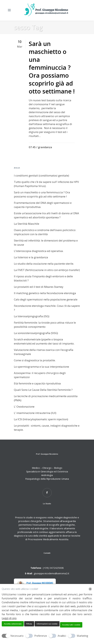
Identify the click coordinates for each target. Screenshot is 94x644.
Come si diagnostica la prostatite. (35, 360)
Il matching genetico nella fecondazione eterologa (45, 293)
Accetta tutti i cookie (71, 625)
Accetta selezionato (13, 624)
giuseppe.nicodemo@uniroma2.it (52, 573)
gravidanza (45, 147)
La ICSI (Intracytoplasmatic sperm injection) (41, 419)
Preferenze (41, 636)
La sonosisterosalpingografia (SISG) (36, 333)
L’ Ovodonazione (24, 407)
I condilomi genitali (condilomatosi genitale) (41, 175)
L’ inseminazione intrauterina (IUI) (35, 413)
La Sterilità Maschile (27, 224)
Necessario (17, 636)
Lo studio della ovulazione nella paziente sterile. (44, 264)
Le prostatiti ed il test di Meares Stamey (39, 287)
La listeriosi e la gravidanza (31, 257)
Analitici (62, 636)
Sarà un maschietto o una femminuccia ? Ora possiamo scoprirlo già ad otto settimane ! (52, 67)
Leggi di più (9, 618)
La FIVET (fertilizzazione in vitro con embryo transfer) (47, 270)
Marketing (82, 636)
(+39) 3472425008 (53, 568)
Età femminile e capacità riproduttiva (37, 383)
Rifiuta (29, 624)
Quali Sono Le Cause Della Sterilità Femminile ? (43, 390)
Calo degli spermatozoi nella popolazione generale (46, 299)
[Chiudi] (90, 589)
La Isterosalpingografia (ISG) (32, 316)
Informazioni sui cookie (47, 624)
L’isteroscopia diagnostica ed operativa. (39, 251)
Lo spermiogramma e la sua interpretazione (41, 367)
